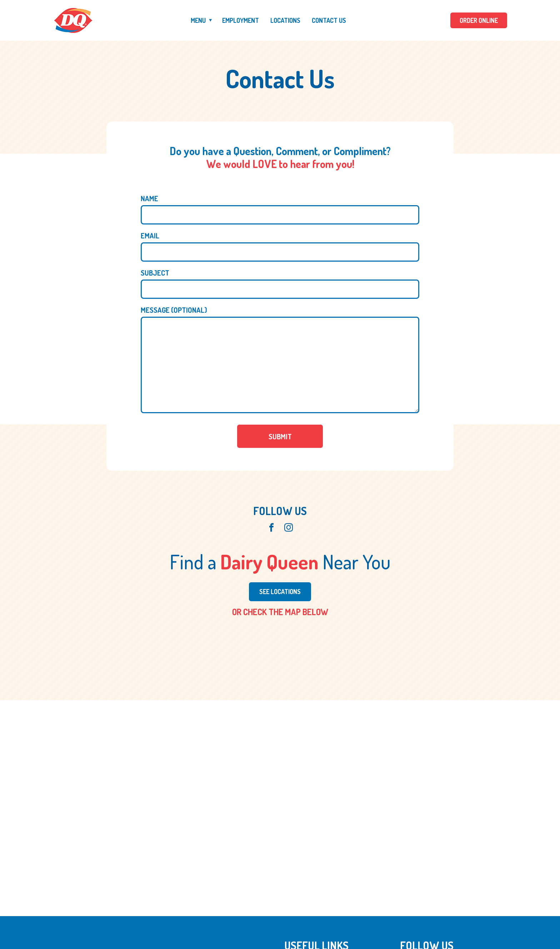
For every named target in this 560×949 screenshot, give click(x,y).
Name (149, 198)
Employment (241, 20)
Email (150, 236)
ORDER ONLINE (479, 20)
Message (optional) (174, 310)
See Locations (280, 592)
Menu (198, 20)
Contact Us (329, 20)
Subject (155, 273)
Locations (285, 20)
